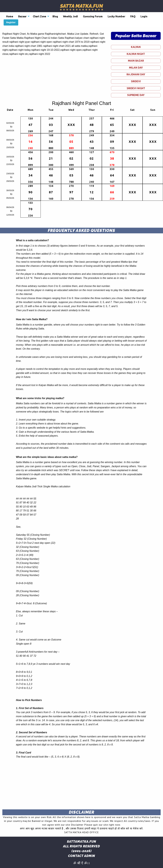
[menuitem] (10, 16)
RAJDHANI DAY (136, 74)
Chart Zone (40, 16)
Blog (55, 16)
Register (11, 22)
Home (10, 16)
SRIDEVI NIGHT (136, 88)
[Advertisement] (81, 785)
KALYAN (136, 47)
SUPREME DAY (136, 95)
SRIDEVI (136, 81)
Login (144, 16)
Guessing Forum (93, 16)
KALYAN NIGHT (136, 54)
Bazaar (22, 16)
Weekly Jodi (70, 16)
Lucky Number (116, 16)
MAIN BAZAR (136, 61)
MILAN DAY (136, 68)
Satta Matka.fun (81, 6)
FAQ (133, 16)
